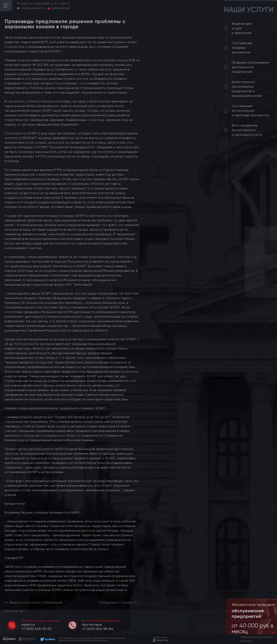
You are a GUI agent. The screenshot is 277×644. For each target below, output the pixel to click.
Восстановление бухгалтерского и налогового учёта (247, 130)
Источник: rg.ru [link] (15, 611)
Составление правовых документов (242, 48)
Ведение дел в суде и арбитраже (242, 28)
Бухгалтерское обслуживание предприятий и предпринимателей (247, 89)
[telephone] (36, 629)
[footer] (47, 639)
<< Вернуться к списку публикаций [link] (33, 602)
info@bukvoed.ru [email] (33, 8)
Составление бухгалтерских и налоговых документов (250, 111)
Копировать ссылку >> (118, 602)
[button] (270, 633)
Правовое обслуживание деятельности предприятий (251, 67)
